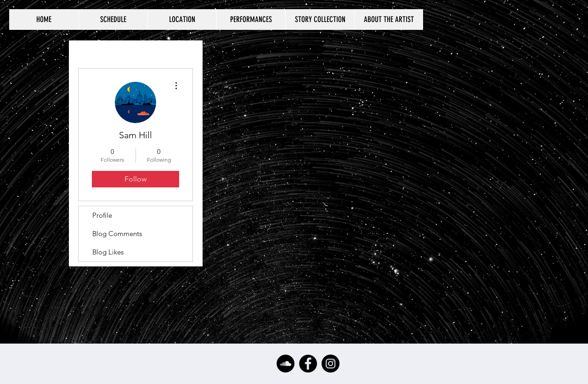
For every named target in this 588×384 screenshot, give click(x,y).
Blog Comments (117, 234)
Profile (102, 215)
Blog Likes (108, 252)
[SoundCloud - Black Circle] (286, 364)
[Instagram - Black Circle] (331, 364)
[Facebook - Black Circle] (308, 364)
